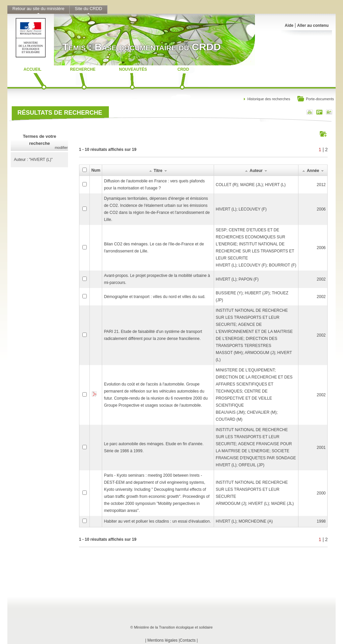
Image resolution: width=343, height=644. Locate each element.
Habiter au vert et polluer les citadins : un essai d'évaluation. (157, 521)
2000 (321, 493)
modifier (61, 148)
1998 (321, 521)
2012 (321, 185)
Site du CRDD (88, 9)
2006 (321, 209)
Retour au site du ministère (38, 9)
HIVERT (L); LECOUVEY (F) (241, 209)
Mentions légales (162, 640)
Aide (289, 25)
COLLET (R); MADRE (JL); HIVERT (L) (251, 185)
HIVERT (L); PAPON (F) (237, 279)
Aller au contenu (313, 25)
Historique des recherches (269, 99)
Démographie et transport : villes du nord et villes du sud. (155, 297)
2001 (321, 448)
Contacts (188, 640)
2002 (321, 279)
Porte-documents (315, 99)
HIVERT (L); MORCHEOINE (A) (244, 521)
